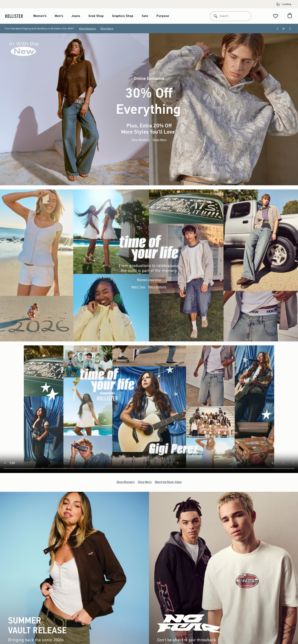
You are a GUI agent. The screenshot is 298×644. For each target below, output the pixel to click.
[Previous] (278, 29)
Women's (40, 16)
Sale (145, 16)
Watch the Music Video (168, 482)
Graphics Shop (123, 16)
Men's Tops (138, 287)
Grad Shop (96, 16)
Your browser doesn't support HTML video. (149, 409)
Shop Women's (87, 29)
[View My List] (276, 16)
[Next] (290, 29)
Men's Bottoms (157, 287)
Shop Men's (107, 29)
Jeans (76, 16)
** (176, 131)
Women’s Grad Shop (149, 280)
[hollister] (16, 16)
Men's (59, 16)
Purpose (163, 16)
